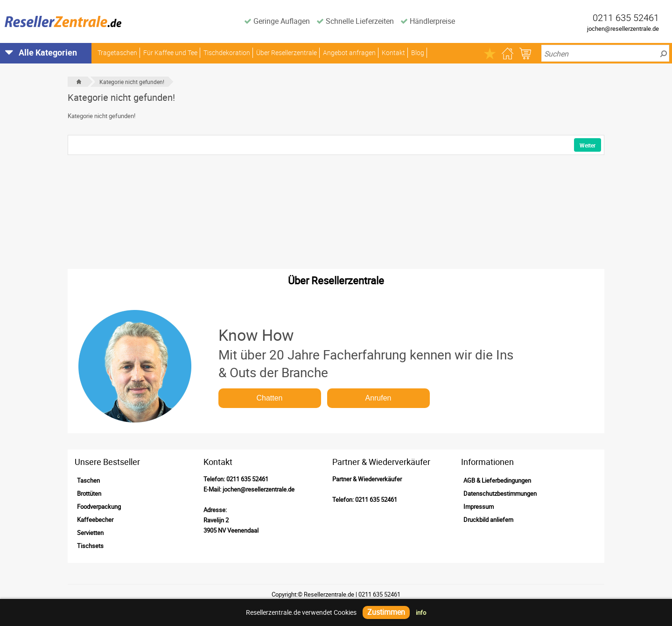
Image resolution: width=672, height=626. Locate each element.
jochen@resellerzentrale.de (623, 28)
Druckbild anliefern (488, 520)
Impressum (479, 506)
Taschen (88, 480)
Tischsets (90, 546)
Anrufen (378, 398)
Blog (418, 53)
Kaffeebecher (95, 520)
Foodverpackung (99, 506)
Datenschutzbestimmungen (500, 493)
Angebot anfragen (349, 53)
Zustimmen (386, 612)
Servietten (90, 533)
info (421, 612)
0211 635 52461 (247, 479)
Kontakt (393, 53)
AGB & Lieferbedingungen (497, 480)
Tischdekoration (227, 53)
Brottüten (89, 493)
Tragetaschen (117, 53)
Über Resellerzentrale (287, 53)
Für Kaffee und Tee (170, 53)
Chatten (269, 398)
